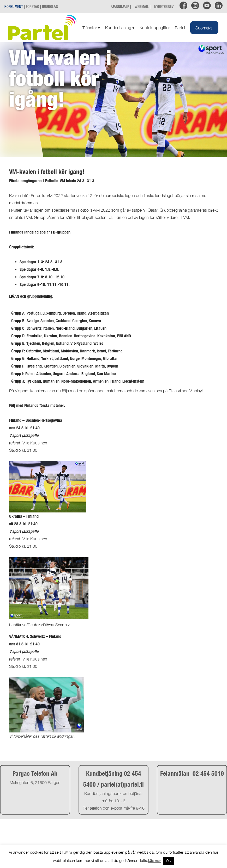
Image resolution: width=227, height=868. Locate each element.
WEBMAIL (142, 6)
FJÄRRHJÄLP (120, 6)
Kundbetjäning (120, 28)
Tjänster (91, 28)
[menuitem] (204, 28)
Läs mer (154, 861)
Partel (180, 28)
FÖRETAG (32, 6)
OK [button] (169, 861)
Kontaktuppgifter (155, 28)
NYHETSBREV (164, 6)
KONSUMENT (14, 6)
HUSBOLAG (50, 6)
